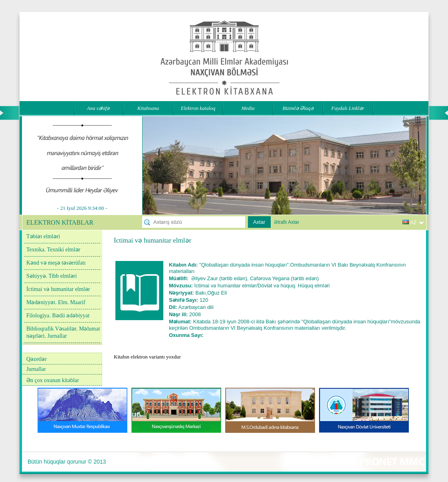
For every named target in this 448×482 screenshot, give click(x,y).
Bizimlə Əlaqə (298, 108)
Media (248, 108)
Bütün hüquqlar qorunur (57, 462)
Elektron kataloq (198, 108)
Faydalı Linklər (348, 108)
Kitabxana (148, 108)
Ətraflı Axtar (286, 222)
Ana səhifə (98, 108)
